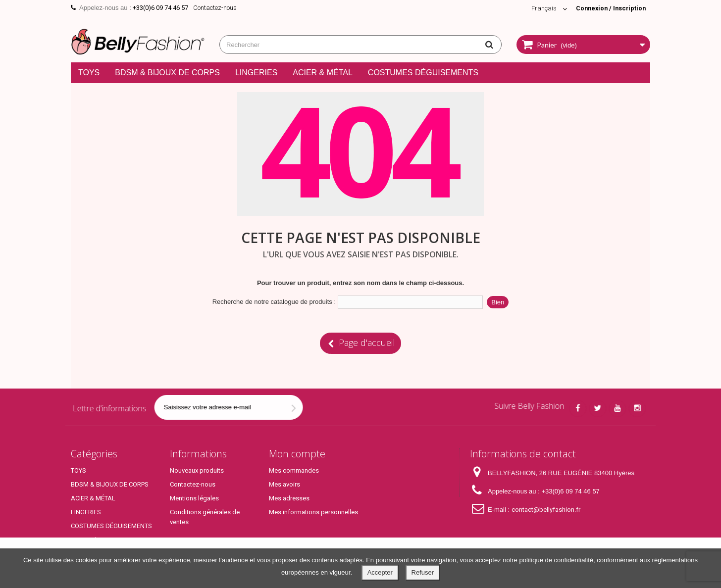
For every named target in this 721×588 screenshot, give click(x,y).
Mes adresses (289, 498)
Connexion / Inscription (609, 8)
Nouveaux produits (197, 470)
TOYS (89, 73)
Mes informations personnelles (313, 512)
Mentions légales (194, 498)
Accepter (380, 572)
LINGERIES (256, 73)
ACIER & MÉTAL (323, 73)
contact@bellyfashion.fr (546, 510)
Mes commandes (294, 470)
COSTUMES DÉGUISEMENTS (423, 73)
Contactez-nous (215, 8)
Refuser (423, 572)
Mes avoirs (284, 484)
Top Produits (89, 540)
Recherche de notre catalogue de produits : (274, 302)
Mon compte (297, 454)
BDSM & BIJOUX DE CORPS (167, 73)
